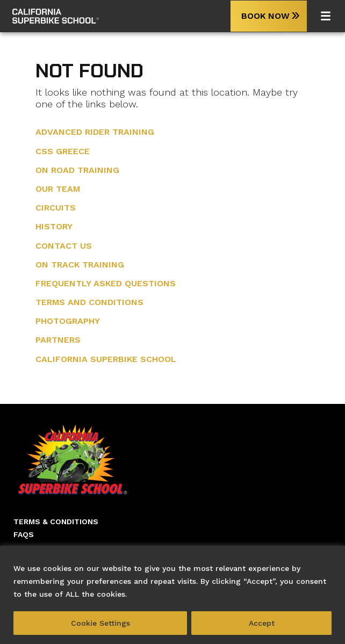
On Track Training (80, 265)
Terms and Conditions (89, 302)
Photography (68, 321)
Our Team (58, 189)
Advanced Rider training (95, 132)
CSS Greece (63, 151)
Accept (262, 623)
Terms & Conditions (56, 522)
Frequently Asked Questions (106, 283)
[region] (172, 595)
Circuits (56, 208)
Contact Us (64, 246)
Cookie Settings (100, 623)
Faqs (24, 534)
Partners (58, 340)
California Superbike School (106, 359)
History (54, 226)
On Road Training (77, 170)
